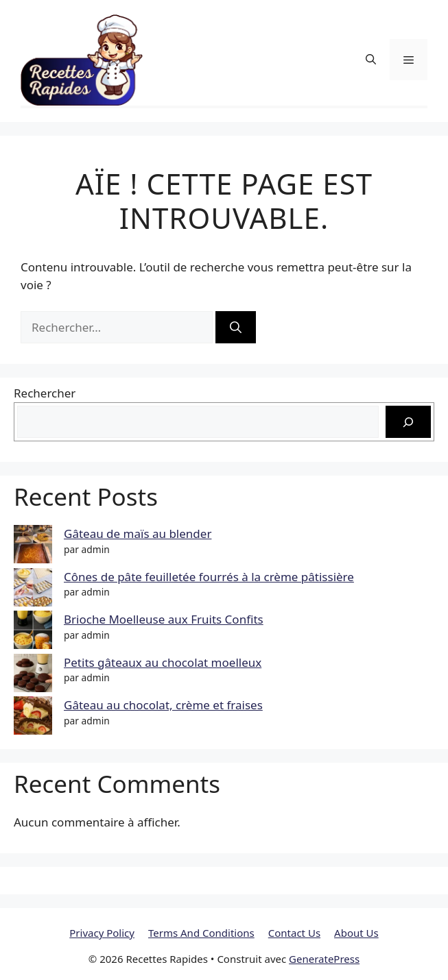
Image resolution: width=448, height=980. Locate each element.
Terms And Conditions (201, 933)
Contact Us (294, 933)
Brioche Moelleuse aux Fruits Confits (164, 619)
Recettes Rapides (229, 60)
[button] (371, 59)
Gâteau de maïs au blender (138, 534)
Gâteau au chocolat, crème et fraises (163, 705)
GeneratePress (324, 959)
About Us (356, 933)
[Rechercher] (236, 328)
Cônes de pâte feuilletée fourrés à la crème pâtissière (209, 577)
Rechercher (45, 393)
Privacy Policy (102, 933)
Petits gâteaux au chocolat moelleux (163, 662)
